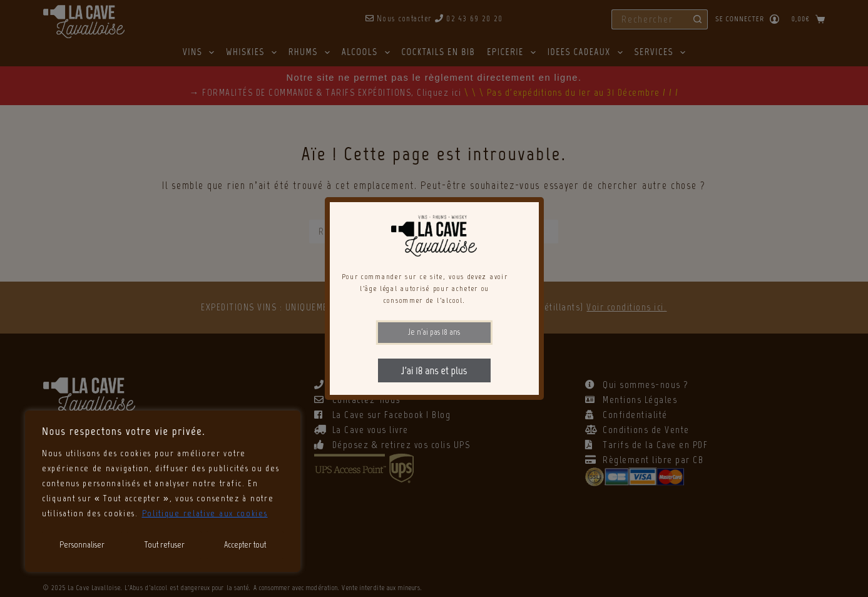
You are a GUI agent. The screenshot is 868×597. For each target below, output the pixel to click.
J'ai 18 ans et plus (434, 370)
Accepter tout (245, 545)
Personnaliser (82, 545)
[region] (163, 491)
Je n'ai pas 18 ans (434, 332)
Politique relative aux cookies (205, 513)
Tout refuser (165, 545)
